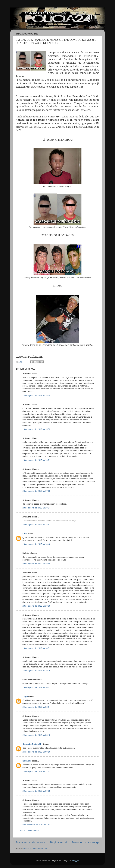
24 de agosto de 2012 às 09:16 (36, 752)
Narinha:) (27, 761)
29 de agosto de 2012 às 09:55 (36, 791)
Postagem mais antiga (85, 842)
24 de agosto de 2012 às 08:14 (36, 707)
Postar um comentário (29, 831)
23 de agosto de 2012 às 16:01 (36, 460)
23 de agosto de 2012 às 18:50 (36, 606)
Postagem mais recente (30, 842)
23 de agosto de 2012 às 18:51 (36, 648)
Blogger (75, 860)
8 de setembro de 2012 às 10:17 (37, 825)
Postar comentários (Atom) (36, 849)
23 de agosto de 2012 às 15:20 (36, 395)
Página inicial (58, 842)
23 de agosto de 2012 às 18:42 (36, 525)
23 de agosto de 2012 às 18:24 (36, 508)
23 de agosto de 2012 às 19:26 (36, 671)
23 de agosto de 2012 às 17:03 (36, 491)
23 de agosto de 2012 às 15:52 (36, 429)
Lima (25, 534)
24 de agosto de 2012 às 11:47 (36, 771)
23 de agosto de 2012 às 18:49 (36, 564)
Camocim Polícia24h (32, 744)
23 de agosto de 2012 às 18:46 (36, 544)
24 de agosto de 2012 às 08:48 (36, 735)
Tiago (25, 696)
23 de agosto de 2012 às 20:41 (36, 687)
